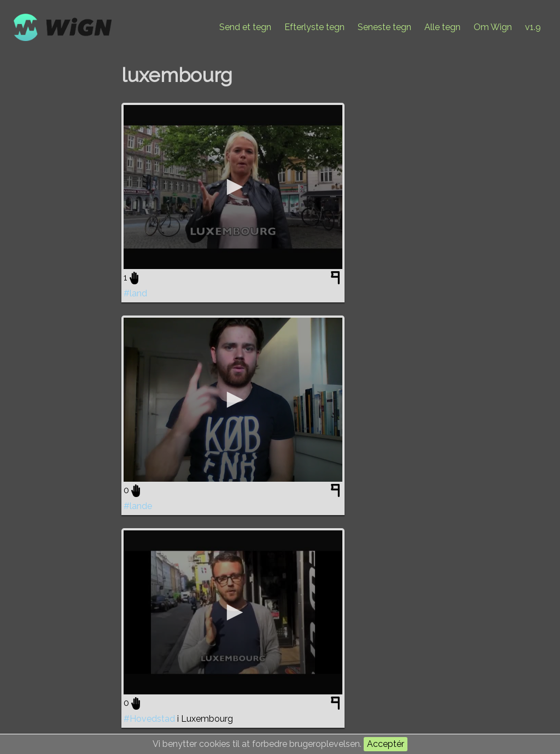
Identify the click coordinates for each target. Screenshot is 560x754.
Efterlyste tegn (314, 27)
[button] (233, 187)
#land (135, 293)
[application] (233, 187)
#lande (138, 506)
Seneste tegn (384, 27)
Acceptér (386, 744)
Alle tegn (442, 27)
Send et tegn (245, 27)
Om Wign (493, 27)
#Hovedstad (149, 719)
